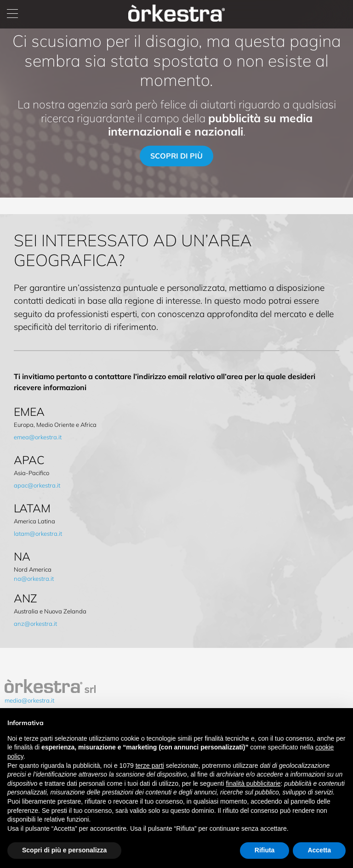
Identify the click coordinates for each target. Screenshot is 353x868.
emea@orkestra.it (38, 437)
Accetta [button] (319, 850)
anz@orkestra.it (35, 624)
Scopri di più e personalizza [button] (64, 850)
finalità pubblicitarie (253, 783)
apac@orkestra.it (37, 485)
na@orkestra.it (34, 579)
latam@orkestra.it (38, 533)
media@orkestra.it (29, 700)
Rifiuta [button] (265, 850)
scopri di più (176, 156)
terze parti (150, 766)
